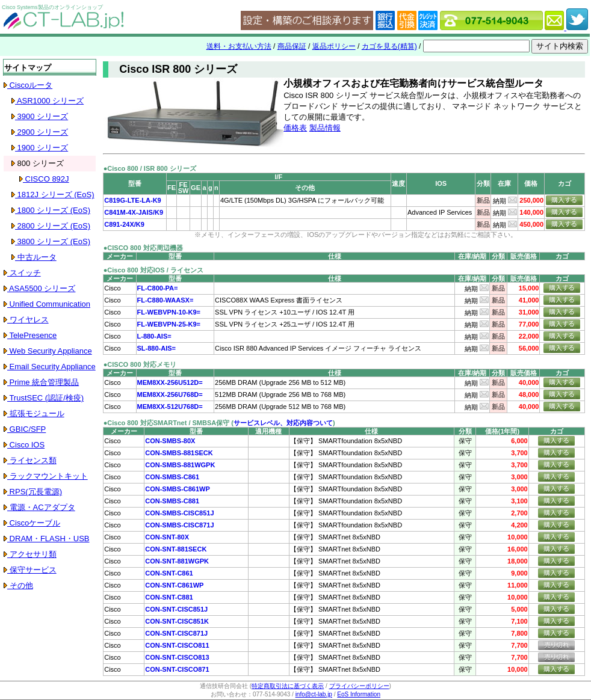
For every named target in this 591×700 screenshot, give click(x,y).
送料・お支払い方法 (239, 46)
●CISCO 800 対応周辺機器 (143, 248)
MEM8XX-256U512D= (170, 382)
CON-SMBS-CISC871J (179, 525)
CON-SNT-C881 (169, 597)
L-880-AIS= (154, 336)
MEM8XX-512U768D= (170, 407)
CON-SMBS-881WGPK (180, 465)
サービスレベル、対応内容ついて (283, 423)
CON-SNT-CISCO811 (177, 645)
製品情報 (325, 128)
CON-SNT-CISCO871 (177, 669)
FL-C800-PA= (158, 288)
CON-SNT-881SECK (176, 549)
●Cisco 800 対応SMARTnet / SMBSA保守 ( (169, 423)
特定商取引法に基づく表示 (288, 686)
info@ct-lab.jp (314, 694)
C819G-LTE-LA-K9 (133, 200)
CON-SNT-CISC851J (176, 609)
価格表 (295, 128)
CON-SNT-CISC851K (177, 621)
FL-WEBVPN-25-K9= (169, 324)
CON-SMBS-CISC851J (179, 513)
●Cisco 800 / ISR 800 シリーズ (150, 168)
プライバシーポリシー (359, 686)
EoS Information (359, 694)
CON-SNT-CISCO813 (177, 657)
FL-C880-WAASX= (166, 300)
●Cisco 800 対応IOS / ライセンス (153, 270)
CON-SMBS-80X (170, 441)
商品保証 (292, 46)
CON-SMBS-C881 (172, 501)
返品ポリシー (334, 46)
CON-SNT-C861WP (174, 585)
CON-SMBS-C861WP (178, 489)
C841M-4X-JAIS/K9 (134, 212)
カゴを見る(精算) (389, 46)
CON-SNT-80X (167, 537)
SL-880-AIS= (157, 348)
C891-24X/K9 (124, 224)
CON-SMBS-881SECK (179, 453)
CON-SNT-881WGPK (177, 561)
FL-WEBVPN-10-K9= (169, 312)
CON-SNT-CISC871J (176, 633)
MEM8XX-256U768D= (170, 395)
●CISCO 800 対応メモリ (140, 364)
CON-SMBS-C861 (172, 477)
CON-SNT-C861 (169, 573)
